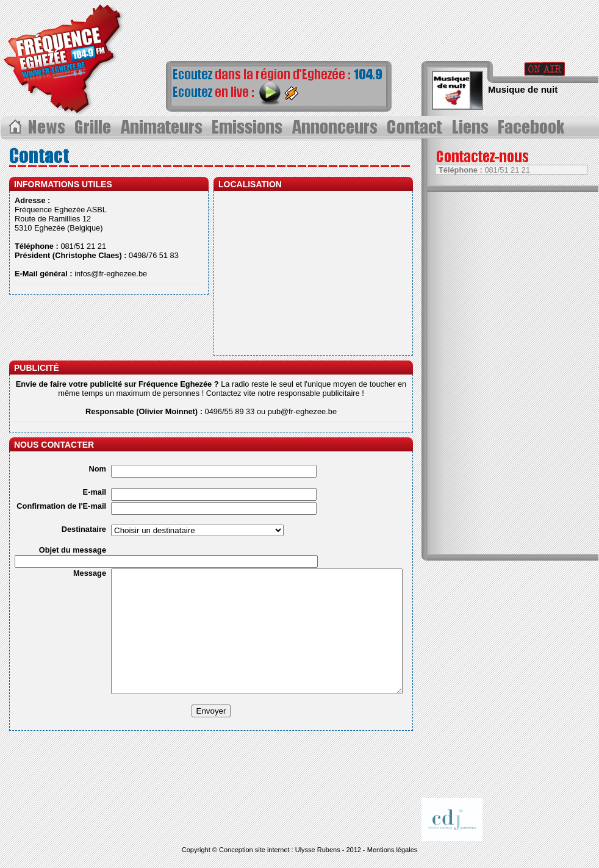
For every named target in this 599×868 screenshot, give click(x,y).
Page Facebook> (534, 127)
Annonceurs (336, 127)
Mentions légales (393, 850)
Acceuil (14, 127)
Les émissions (248, 127)
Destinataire (84, 529)
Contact (417, 127)
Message (90, 573)
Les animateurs (162, 127)
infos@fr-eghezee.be (111, 274)
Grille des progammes (94, 127)
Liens (472, 127)
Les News (48, 127)
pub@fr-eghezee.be (302, 411)
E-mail (95, 492)
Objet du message (73, 550)
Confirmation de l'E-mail (61, 506)
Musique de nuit (523, 89)
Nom (98, 469)
